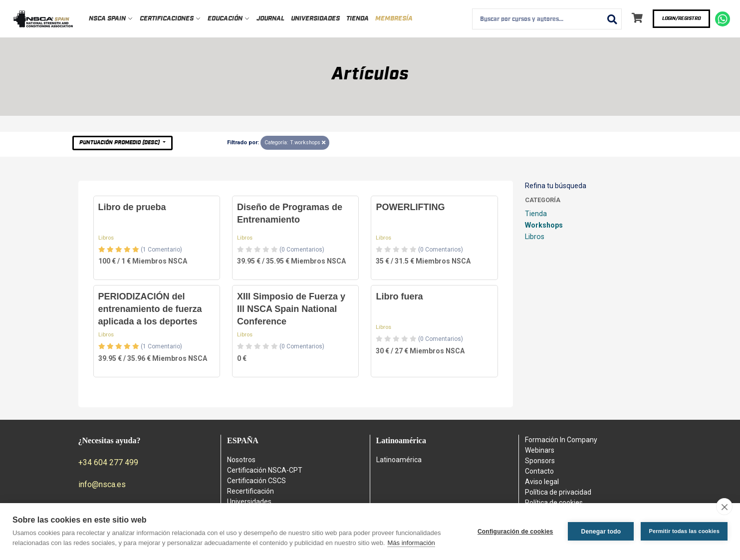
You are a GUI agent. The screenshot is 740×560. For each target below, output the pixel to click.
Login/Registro (681, 18)
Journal (270, 19)
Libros (106, 238)
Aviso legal (542, 482)
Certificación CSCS (256, 481)
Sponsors (540, 461)
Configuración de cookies (515, 532)
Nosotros (241, 460)
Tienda (358, 19)
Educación (229, 19)
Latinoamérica (399, 460)
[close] (724, 507)
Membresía (394, 19)
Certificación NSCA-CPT (265, 470)
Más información (411, 543)
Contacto (539, 471)
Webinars (540, 450)
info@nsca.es (102, 484)
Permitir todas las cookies (684, 531)
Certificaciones (170, 19)
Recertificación (250, 491)
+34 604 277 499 (108, 462)
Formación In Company (561, 440)
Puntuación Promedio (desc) (120, 142)
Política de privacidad (558, 492)
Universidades (315, 19)
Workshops (544, 225)
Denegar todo (601, 532)
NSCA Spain (111, 19)
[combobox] (547, 19)
